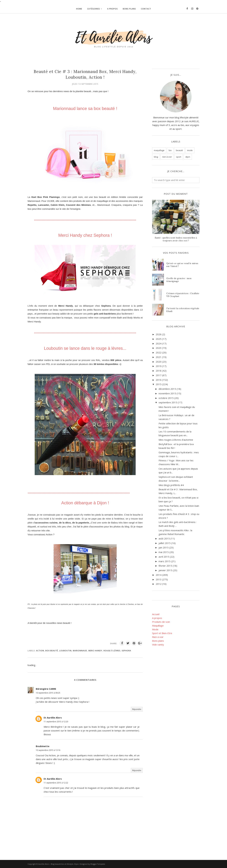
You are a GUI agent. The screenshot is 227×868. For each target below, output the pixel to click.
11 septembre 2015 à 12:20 (56, 722)
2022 (159, 352)
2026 (159, 334)
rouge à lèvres (112, 651)
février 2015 (165, 566)
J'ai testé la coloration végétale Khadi (183, 310)
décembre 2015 (167, 389)
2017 (159, 375)
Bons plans (158, 641)
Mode (155, 629)
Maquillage (158, 626)
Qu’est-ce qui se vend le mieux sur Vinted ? (182, 265)
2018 (159, 371)
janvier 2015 (165, 570)
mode (190, 150)
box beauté (52, 651)
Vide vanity (158, 645)
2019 (159, 366)
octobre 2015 (166, 398)
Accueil (156, 614)
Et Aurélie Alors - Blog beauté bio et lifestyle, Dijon (57, 864)
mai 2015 (164, 552)
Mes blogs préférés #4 (171, 485)
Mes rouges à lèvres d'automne (176, 440)
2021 (159, 357)
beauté (179, 150)
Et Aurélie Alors (53, 718)
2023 (159, 348)
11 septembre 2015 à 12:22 (56, 783)
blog (156, 157)
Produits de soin (161, 622)
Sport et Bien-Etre (162, 633)
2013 (159, 579)
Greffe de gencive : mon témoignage (179, 280)
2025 (159, 339)
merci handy (95, 651)
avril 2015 (164, 557)
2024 (159, 343)
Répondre (137, 709)
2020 (159, 362)
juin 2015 (164, 547)
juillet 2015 (165, 543)
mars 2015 (164, 561)
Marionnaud (80, 651)
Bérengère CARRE (46, 689)
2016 (159, 380)
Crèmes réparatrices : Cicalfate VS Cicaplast (183, 295)
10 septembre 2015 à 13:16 (48, 750)
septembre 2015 (168, 402)
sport (179, 157)
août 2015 (164, 538)
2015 (159, 384)
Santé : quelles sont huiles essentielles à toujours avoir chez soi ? (176, 239)
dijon (188, 157)
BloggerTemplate (98, 864)
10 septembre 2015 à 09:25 (48, 693)
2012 (159, 584)
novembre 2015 (167, 393)
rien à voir (167, 157)
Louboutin (65, 651)
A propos (157, 618)
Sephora (126, 651)
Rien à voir (158, 637)
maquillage (159, 150)
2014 (159, 575)
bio (170, 150)
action (40, 651)
